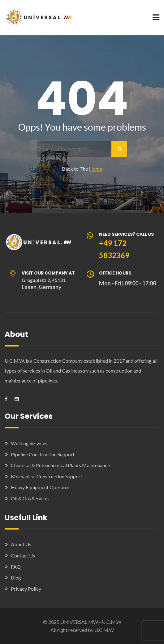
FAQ (16, 567)
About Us (21, 544)
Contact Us (23, 555)
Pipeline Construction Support (43, 454)
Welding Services (29, 443)
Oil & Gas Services (30, 498)
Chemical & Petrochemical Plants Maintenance (60, 465)
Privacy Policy (26, 589)
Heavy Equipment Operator (40, 487)
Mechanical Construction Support (47, 476)
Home (95, 169)
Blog (16, 577)
